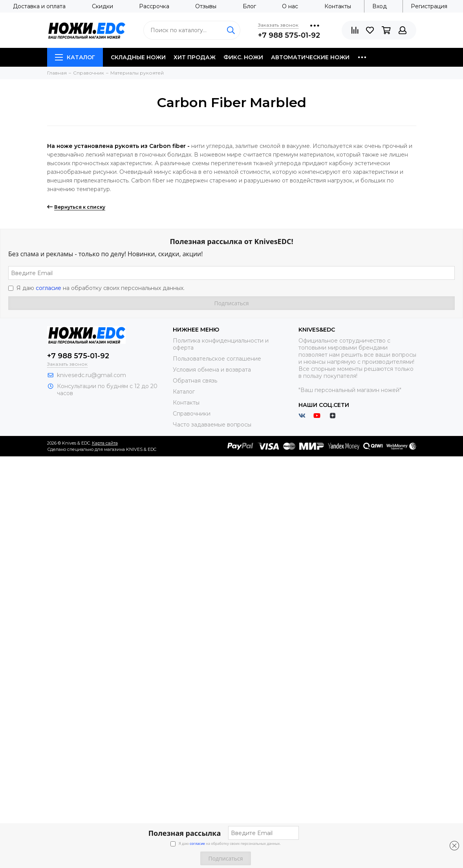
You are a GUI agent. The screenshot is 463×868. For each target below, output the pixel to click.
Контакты (338, 6)
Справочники (192, 414)
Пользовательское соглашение (217, 359)
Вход (380, 6)
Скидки (102, 6)
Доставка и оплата (39, 6)
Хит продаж (195, 57)
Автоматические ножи (310, 57)
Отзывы (206, 6)
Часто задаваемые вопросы (212, 425)
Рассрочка (154, 6)
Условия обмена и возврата (212, 370)
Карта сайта (105, 443)
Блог (249, 6)
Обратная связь (195, 381)
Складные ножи (138, 57)
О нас (290, 6)
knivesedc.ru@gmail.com (92, 375)
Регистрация (429, 6)
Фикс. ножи (243, 57)
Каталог (75, 57)
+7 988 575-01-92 (289, 35)
